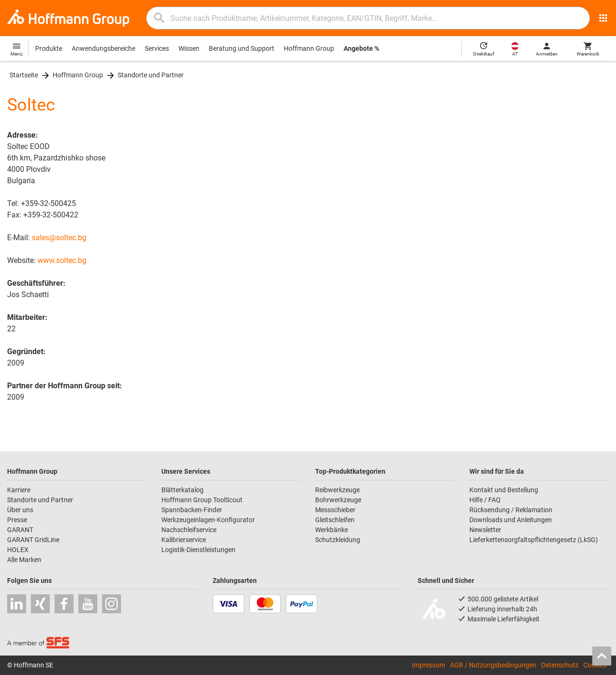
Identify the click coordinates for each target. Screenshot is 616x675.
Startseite (24, 75)
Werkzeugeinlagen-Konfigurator (208, 520)
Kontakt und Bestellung (504, 490)
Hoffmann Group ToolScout (202, 500)
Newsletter (485, 530)
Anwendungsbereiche (103, 48)
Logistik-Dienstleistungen (198, 550)
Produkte (49, 48)
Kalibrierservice (184, 540)
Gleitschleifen (335, 520)
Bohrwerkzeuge (338, 500)
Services (157, 48)
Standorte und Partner (151, 75)
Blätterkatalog (182, 490)
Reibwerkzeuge (337, 490)
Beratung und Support (242, 48)
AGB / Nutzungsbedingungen (493, 665)
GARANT (20, 530)
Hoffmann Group (309, 48)
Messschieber (335, 510)
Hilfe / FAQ (485, 500)
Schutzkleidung (338, 540)
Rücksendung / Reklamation (511, 510)
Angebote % (361, 48)
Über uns (20, 510)
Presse (17, 520)
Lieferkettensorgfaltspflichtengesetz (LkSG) (534, 540)
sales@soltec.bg (59, 238)
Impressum (429, 665)
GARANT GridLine (33, 540)
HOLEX (18, 550)
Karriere (19, 490)
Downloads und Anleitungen (511, 520)
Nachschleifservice (189, 530)
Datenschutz (560, 665)
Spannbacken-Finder (192, 510)
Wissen (189, 48)
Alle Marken (24, 560)
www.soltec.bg (62, 260)
